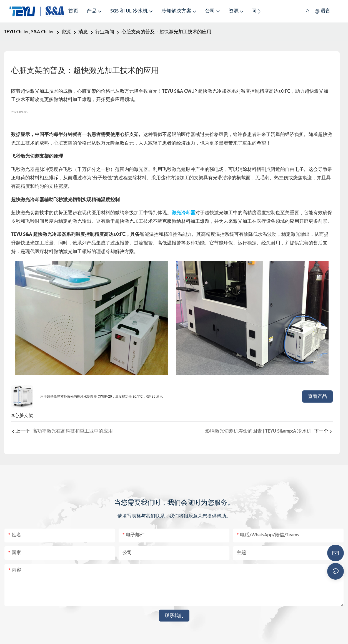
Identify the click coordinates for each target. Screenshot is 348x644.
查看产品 (317, 396)
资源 (66, 32)
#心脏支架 (22, 416)
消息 (83, 32)
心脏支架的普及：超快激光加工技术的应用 (167, 32)
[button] (259, 11)
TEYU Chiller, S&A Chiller (29, 32)
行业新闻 (105, 32)
